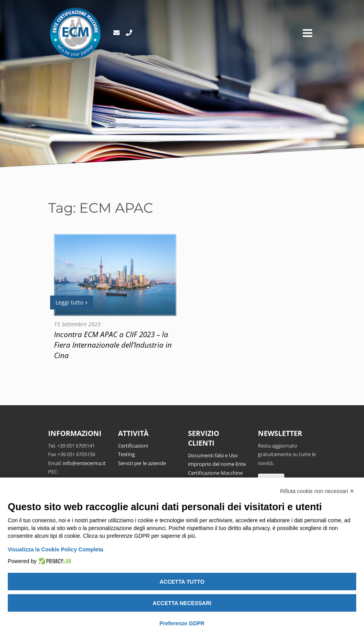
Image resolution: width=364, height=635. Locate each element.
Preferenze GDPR (182, 623)
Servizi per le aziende (142, 463)
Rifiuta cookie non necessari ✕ (317, 491)
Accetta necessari (182, 603)
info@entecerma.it (84, 463)
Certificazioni (133, 446)
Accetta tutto (182, 582)
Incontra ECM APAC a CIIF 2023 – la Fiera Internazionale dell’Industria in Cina (113, 345)
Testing (126, 454)
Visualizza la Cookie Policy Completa (56, 549)
